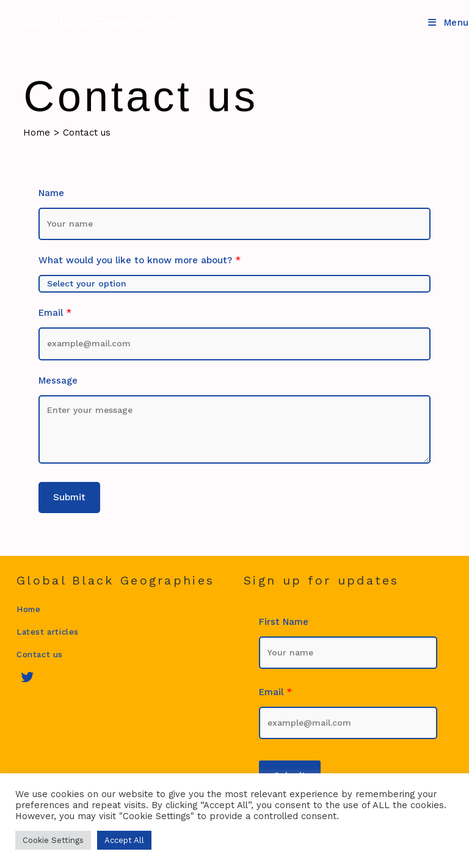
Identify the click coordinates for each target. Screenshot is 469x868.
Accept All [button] (124, 840)
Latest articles (48, 632)
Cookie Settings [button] (53, 840)
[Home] (37, 133)
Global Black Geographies (91, 23)
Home (28, 609)
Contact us (87, 133)
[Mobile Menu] (449, 23)
